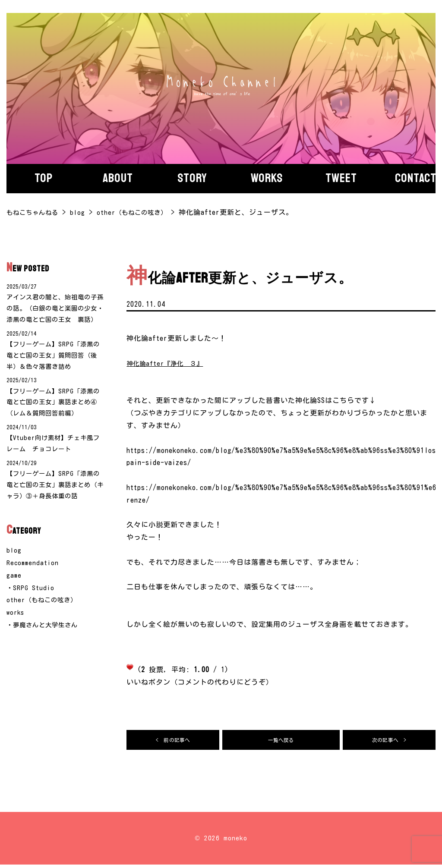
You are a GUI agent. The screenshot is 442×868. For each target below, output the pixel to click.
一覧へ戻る (281, 742)
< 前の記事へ (173, 742)
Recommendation (34, 605)
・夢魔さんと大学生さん (47, 667)
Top (44, 178)
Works (267, 178)
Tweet (341, 178)
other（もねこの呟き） (45, 642)
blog (14, 593)
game (14, 617)
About (118, 178)
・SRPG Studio (31, 630)
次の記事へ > (389, 742)
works (16, 655)
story (192, 178)
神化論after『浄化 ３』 (169, 363)
